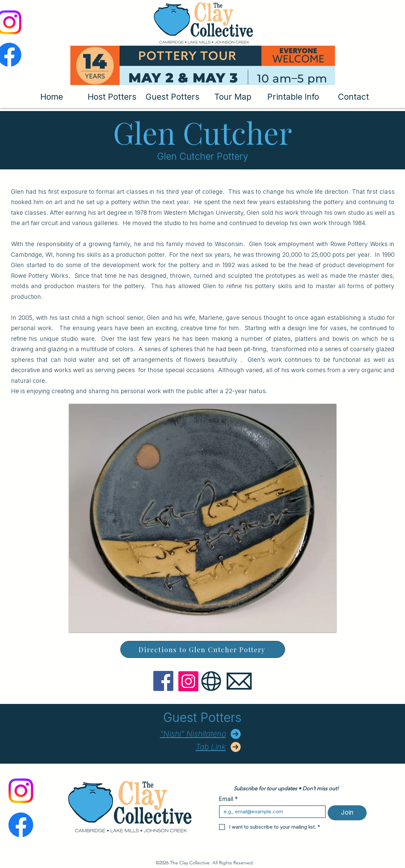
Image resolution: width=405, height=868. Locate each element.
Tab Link (211, 747)
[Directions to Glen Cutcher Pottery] (203, 649)
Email (228, 799)
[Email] (270, 812)
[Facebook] (163, 681)
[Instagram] (188, 681)
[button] (203, 518)
